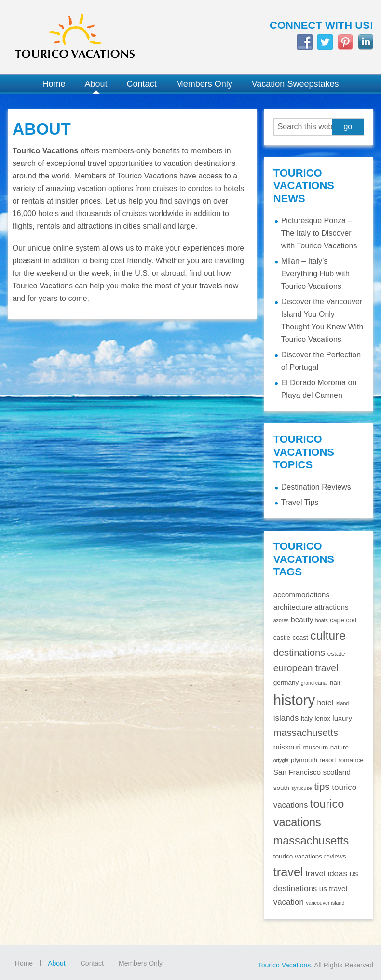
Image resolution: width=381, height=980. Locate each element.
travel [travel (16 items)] (288, 872)
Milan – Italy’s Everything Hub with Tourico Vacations (315, 274)
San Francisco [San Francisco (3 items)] (297, 772)
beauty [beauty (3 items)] (302, 619)
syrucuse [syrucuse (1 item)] (302, 788)
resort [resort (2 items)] (328, 760)
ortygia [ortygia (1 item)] (281, 760)
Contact (92, 963)
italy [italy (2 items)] (307, 718)
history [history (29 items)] (294, 700)
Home (24, 963)
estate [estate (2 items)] (336, 654)
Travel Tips (300, 502)
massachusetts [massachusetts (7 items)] (306, 733)
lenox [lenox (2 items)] (322, 718)
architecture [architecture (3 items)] (293, 607)
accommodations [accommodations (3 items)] (301, 594)
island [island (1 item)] (342, 703)
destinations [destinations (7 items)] (299, 653)
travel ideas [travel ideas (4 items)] (326, 874)
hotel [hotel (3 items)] (325, 702)
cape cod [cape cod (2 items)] (343, 620)
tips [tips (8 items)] (322, 786)
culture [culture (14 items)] (328, 635)
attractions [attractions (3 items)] (332, 607)
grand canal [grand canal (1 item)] (314, 683)
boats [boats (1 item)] (322, 620)
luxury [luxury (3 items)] (342, 718)
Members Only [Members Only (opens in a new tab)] (141, 963)
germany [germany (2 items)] (286, 683)
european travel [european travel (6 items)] (306, 668)
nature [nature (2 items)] (340, 747)
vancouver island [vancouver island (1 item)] (325, 903)
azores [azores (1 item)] (281, 620)
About (57, 963)
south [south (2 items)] (281, 788)
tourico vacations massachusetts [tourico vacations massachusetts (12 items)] (311, 822)
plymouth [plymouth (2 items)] (304, 760)
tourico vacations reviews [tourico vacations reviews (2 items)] (310, 856)
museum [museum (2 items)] (315, 747)
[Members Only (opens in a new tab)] (204, 84)
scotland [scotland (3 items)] (337, 772)
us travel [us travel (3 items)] (333, 889)
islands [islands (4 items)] (286, 718)
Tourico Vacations (95, 37)
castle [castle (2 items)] (282, 637)
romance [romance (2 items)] (351, 760)
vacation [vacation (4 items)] (289, 902)
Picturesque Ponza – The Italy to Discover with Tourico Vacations (319, 233)
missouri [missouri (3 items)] (287, 747)
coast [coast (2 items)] (300, 637)
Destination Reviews (316, 487)
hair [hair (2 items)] (335, 683)
